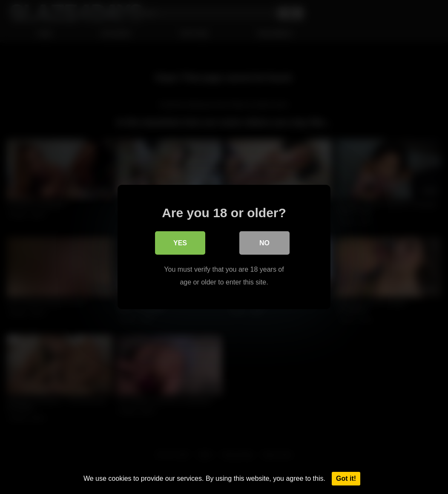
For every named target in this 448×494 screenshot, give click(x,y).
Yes (180, 243)
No (264, 243)
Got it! (346, 478)
